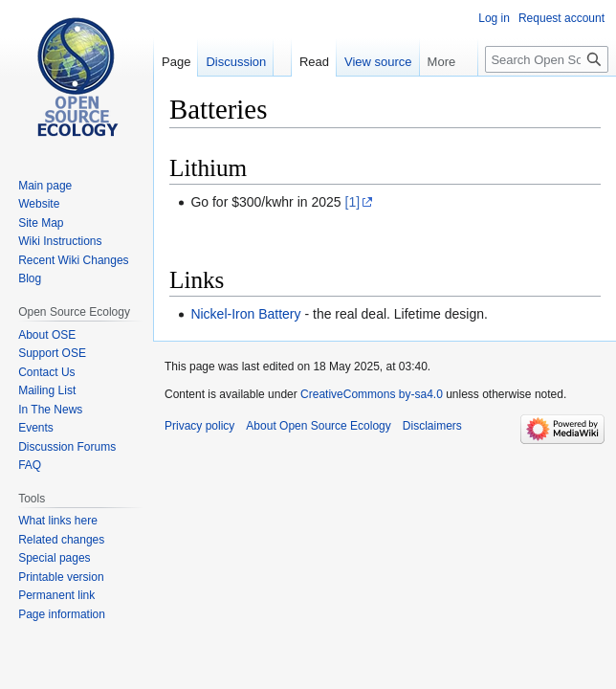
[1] (353, 202)
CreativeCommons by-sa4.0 (372, 394)
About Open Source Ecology (318, 426)
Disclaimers (432, 426)
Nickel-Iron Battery (245, 314)
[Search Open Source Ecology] (547, 59)
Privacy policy (199, 426)
